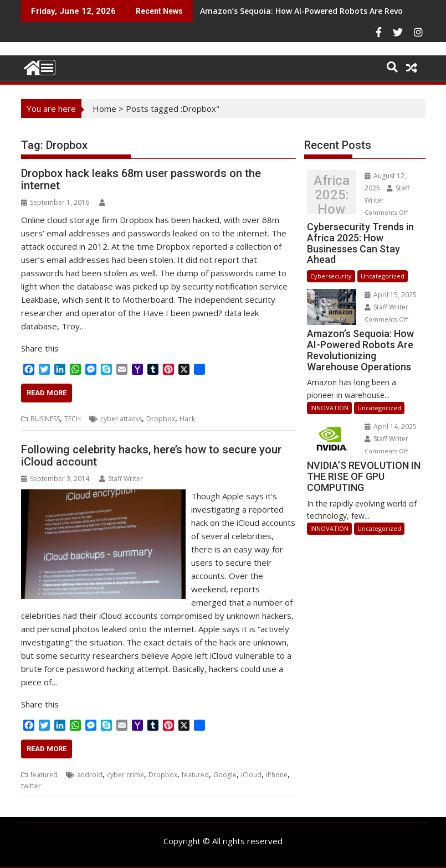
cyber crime (125, 775)
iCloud (251, 775)
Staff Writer (121, 479)
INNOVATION (329, 408)
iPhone (277, 775)
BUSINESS (45, 419)
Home (104, 108)
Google (225, 775)
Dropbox (161, 419)
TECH (73, 419)
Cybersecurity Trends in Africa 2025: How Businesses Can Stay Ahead (332, 195)
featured (44, 775)
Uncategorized (383, 276)
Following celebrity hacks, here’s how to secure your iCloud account (151, 456)
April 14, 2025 (391, 427)
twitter (31, 786)
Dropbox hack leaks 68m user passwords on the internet (141, 179)
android (90, 775)
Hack (187, 419)
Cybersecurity (331, 276)
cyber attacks (121, 419)
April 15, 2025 (391, 295)
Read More (47, 393)
